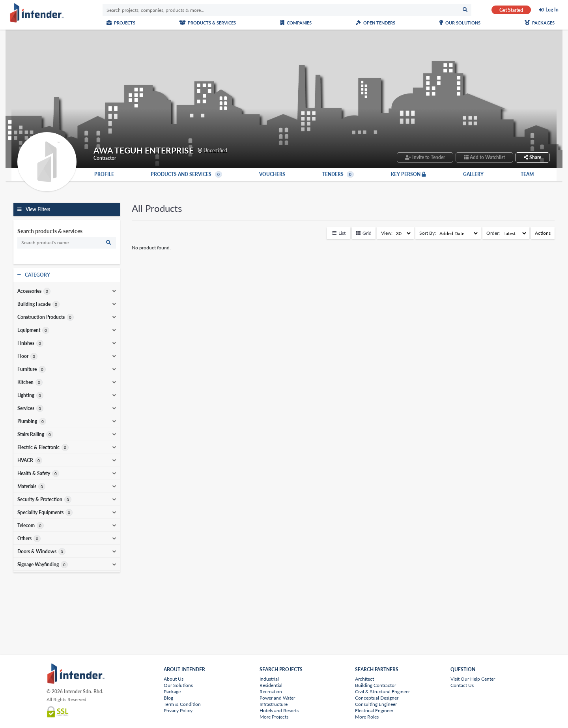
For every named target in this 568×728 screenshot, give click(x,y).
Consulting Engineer (376, 704)
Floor (23, 356)
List (339, 233)
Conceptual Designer (377, 698)
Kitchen (25, 382)
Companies (296, 23)
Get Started (511, 10)
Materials (27, 487)
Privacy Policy (178, 710)
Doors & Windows (37, 552)
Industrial (269, 679)
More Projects (274, 717)
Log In (552, 10)
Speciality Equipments (40, 513)
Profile (104, 174)
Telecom (26, 526)
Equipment (29, 330)
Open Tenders (376, 23)
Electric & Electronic (38, 447)
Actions (543, 233)
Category (37, 275)
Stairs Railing (31, 434)
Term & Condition (182, 704)
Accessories (29, 291)
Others (24, 539)
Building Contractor (376, 685)
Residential (271, 685)
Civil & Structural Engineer (382, 692)
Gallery (473, 174)
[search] (67, 243)
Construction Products (41, 317)
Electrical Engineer (374, 710)
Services (26, 408)
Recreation (271, 692)
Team (527, 174)
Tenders (338, 174)
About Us (174, 679)
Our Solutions (460, 23)
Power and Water (277, 698)
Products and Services (186, 174)
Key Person (408, 174)
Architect (364, 679)
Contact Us (462, 685)
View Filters (38, 209)
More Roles (367, 717)
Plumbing (27, 421)
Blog (168, 698)
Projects (121, 23)
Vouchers (272, 174)
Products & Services (207, 23)
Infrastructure (274, 704)
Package (172, 692)
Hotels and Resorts (279, 710)
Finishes (26, 343)
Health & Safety (34, 473)
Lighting (26, 395)
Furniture (27, 369)
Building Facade (34, 304)
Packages (540, 23)
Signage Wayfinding (38, 565)
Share (532, 157)
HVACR (25, 460)
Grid (364, 233)
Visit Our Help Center (473, 679)
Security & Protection (40, 500)
